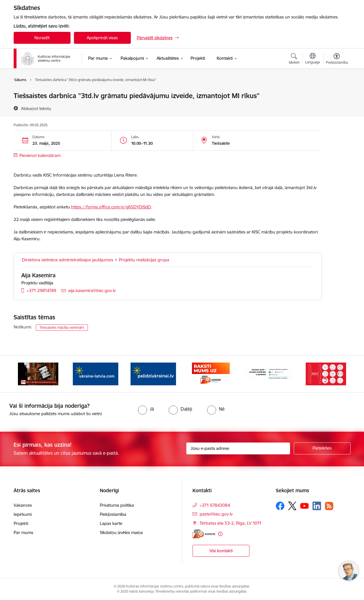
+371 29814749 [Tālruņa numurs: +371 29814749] (42, 290)
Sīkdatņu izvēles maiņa (121, 532)
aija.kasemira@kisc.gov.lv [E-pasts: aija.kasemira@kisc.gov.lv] (92, 290)
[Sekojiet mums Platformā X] (292, 506)
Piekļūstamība (113, 514)
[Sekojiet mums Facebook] (280, 506)
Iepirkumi (23, 514)
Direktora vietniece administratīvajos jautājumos (68, 260)
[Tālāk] (338, 374)
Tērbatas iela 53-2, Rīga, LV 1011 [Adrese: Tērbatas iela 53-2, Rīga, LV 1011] (231, 523)
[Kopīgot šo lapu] (336, 108)
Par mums (23, 532)
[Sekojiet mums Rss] (329, 506)
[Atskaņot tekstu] (36, 108)
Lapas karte (111, 523)
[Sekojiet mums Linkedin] (317, 506)
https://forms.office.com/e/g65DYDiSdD (111, 207)
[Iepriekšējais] (27, 374)
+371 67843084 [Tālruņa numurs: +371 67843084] (215, 505)
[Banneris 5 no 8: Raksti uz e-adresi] (211, 374)
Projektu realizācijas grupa (144, 260)
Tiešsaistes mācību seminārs (62, 327)
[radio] (146, 409)
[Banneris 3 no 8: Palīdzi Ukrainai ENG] (96, 374)
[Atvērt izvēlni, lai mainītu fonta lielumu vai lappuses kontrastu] (337, 59)
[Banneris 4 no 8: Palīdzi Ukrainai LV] (153, 374)
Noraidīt (42, 38)
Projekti (21, 523)
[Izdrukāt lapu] (336, 93)
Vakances (23, 505)
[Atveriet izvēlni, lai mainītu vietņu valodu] (313, 59)
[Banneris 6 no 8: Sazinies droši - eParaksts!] (269, 374)
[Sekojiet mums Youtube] (305, 506)
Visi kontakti (221, 551)
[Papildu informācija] (220, 534)
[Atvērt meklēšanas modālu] (294, 59)
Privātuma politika (117, 505)
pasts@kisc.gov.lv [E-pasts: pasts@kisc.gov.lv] (216, 514)
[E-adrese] (204, 534)
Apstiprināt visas (102, 38)
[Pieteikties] (322, 448)
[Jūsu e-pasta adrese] (238, 448)
